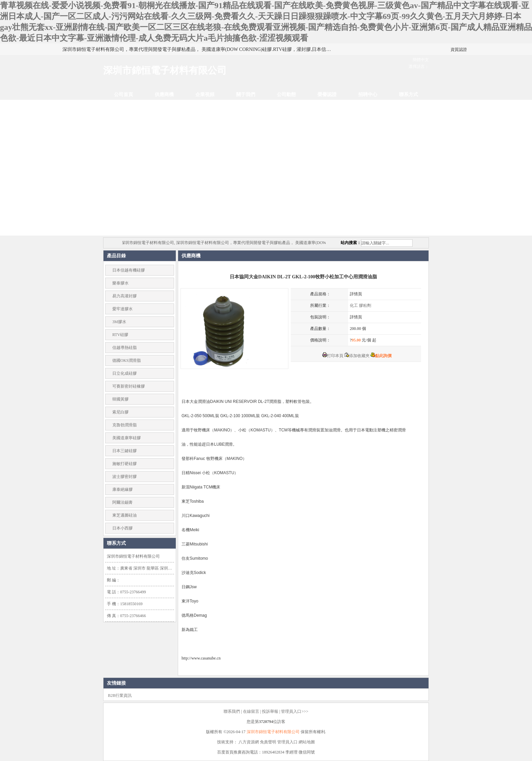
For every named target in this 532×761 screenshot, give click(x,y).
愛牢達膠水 (122, 309)
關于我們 (246, 95)
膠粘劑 (365, 305)
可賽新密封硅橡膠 (129, 386)
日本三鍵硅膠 (125, 451)
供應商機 (164, 95)
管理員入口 (287, 742)
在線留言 (251, 711)
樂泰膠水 (120, 283)
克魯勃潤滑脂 (125, 425)
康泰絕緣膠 (122, 489)
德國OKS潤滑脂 (127, 360)
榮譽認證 (327, 95)
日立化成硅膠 (125, 373)
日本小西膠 (122, 528)
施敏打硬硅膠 (125, 464)
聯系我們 (232, 711)
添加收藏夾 (357, 356)
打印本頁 (333, 356)
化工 (354, 305)
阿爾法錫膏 (122, 502)
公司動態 (286, 95)
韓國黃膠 (120, 399)
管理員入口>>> (294, 711)
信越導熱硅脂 (125, 348)
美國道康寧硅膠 (127, 438)
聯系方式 (408, 95)
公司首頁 (123, 95)
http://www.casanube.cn (201, 658)
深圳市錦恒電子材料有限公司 (273, 732)
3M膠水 (119, 322)
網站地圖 (307, 742)
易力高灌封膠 (125, 296)
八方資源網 (249, 742)
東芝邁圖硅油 (125, 515)
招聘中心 (368, 95)
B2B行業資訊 (120, 695)
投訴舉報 (270, 711)
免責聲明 (268, 742)
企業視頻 (205, 95)
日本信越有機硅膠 (129, 270)
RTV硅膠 (120, 335)
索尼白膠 (120, 412)
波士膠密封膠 (125, 477)
